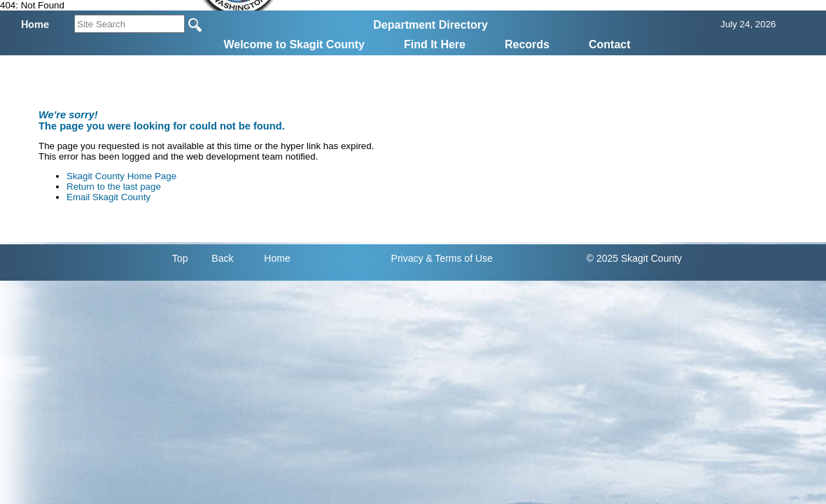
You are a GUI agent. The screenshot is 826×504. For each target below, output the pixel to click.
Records (527, 44)
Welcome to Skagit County (294, 44)
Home (277, 258)
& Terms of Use (459, 258)
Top (180, 258)
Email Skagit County (108, 197)
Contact (610, 44)
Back (222, 258)
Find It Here (435, 44)
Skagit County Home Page (121, 176)
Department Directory (430, 25)
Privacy (407, 258)
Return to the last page (114, 187)
